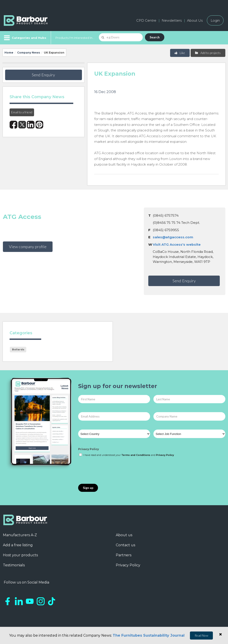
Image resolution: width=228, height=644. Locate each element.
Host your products (20, 555)
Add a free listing (18, 545)
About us (124, 535)
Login (215, 20)
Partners (124, 555)
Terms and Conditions (136, 455)
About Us (195, 20)
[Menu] (25, 38)
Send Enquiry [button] (43, 75)
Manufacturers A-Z (20, 535)
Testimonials (14, 565)
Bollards (18, 349)
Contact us (125, 545)
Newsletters (172, 20)
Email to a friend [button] (22, 112)
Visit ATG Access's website (177, 244)
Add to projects (208, 53)
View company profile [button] (28, 247)
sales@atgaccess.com (173, 237)
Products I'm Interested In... (75, 38)
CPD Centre (146, 20)
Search (155, 37)
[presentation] (112, 471)
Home (9, 53)
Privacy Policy (89, 449)
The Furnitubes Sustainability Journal (149, 635)
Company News (29, 53)
